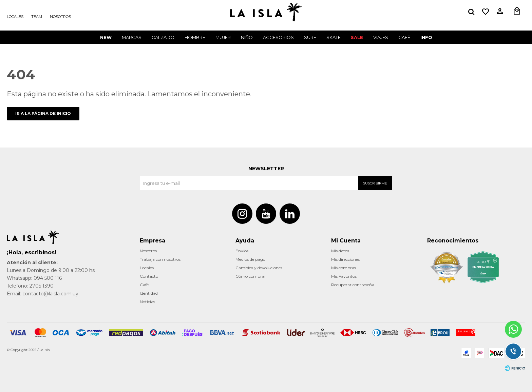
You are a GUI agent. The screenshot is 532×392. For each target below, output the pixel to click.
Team (37, 17)
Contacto (149, 276)
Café (144, 285)
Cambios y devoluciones (259, 268)
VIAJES (381, 37)
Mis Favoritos (344, 276)
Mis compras (344, 268)
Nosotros (60, 17)
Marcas (132, 37)
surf (310, 37)
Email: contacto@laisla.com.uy (43, 294)
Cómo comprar (251, 276)
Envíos (242, 251)
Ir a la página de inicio (43, 113)
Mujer (223, 37)
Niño (247, 37)
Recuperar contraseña (353, 285)
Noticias (147, 302)
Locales (15, 17)
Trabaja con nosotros (160, 259)
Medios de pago (250, 259)
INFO (426, 37)
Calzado (163, 37)
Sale (357, 37)
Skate (334, 37)
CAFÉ (404, 37)
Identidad (149, 293)
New (106, 37)
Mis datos (340, 251)
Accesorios (278, 37)
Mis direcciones (345, 259)
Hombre (195, 37)
